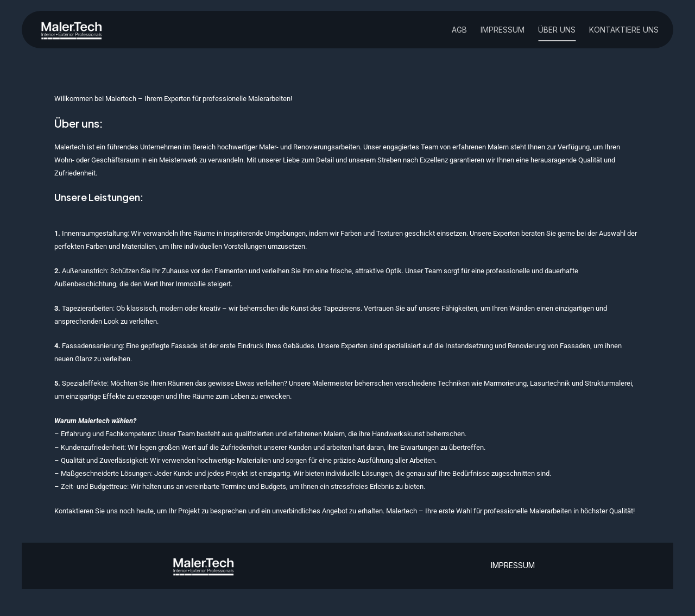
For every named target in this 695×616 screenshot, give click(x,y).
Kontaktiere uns (624, 30)
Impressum (503, 30)
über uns (557, 30)
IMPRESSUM (513, 565)
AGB (459, 30)
